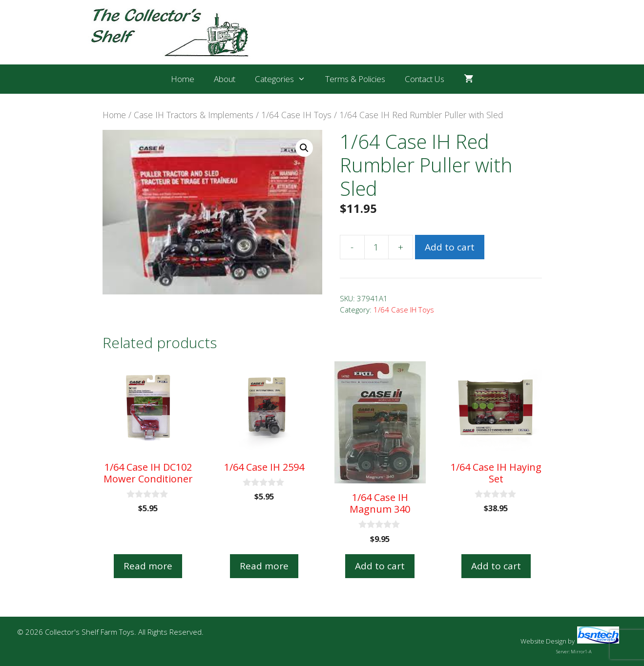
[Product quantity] (376, 247)
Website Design (543, 641)
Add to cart (450, 247)
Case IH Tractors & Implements (194, 115)
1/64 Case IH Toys (296, 115)
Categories (285, 79)
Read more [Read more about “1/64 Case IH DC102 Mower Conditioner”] (148, 566)
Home (183, 79)
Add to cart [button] (380, 566)
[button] (304, 148)
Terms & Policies (355, 79)
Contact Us (425, 79)
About (225, 79)
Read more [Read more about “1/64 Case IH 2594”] (264, 566)
